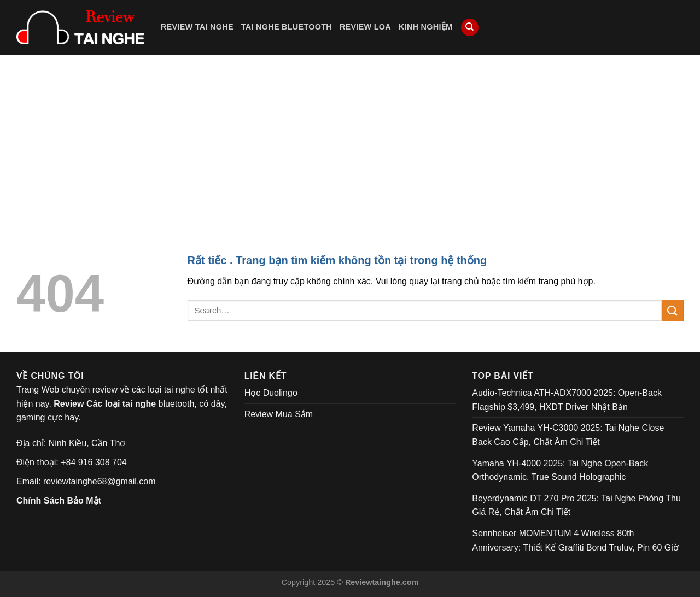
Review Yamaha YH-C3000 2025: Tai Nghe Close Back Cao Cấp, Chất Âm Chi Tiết (568, 435)
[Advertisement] (350, 137)
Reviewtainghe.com (382, 582)
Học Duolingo (271, 393)
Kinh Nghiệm (425, 27)
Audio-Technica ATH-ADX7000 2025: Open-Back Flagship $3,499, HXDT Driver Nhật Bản (567, 400)
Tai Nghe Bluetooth (287, 27)
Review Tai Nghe (197, 27)
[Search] (470, 28)
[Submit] (673, 310)
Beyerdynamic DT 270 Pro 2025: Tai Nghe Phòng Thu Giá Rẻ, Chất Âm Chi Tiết (576, 505)
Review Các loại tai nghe (105, 404)
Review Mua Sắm (279, 414)
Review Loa (365, 27)
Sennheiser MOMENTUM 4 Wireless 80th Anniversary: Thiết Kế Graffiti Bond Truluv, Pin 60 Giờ (575, 540)
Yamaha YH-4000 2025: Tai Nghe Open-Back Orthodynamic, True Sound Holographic (560, 470)
